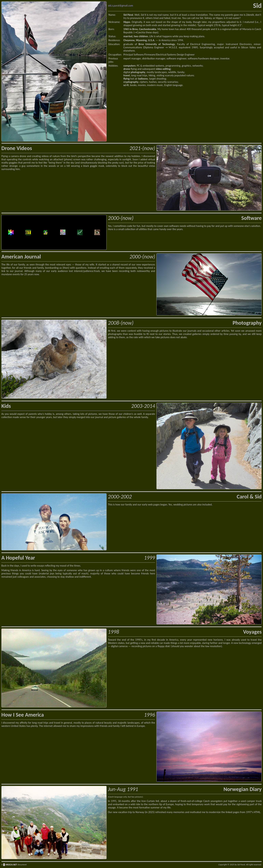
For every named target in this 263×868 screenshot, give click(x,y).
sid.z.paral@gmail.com (120, 6)
